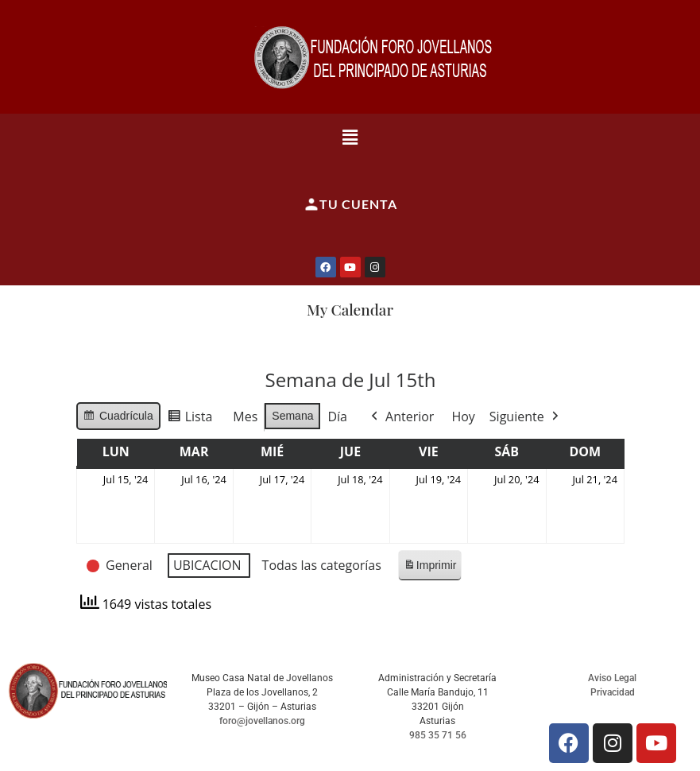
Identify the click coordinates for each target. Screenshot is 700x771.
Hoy (463, 416)
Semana (292, 416)
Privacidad (613, 692)
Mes (245, 416)
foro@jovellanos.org (262, 721)
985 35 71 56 (438, 735)
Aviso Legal (612, 678)
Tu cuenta (350, 204)
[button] (350, 137)
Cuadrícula (118, 418)
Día (337, 416)
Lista (189, 419)
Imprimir (429, 569)
